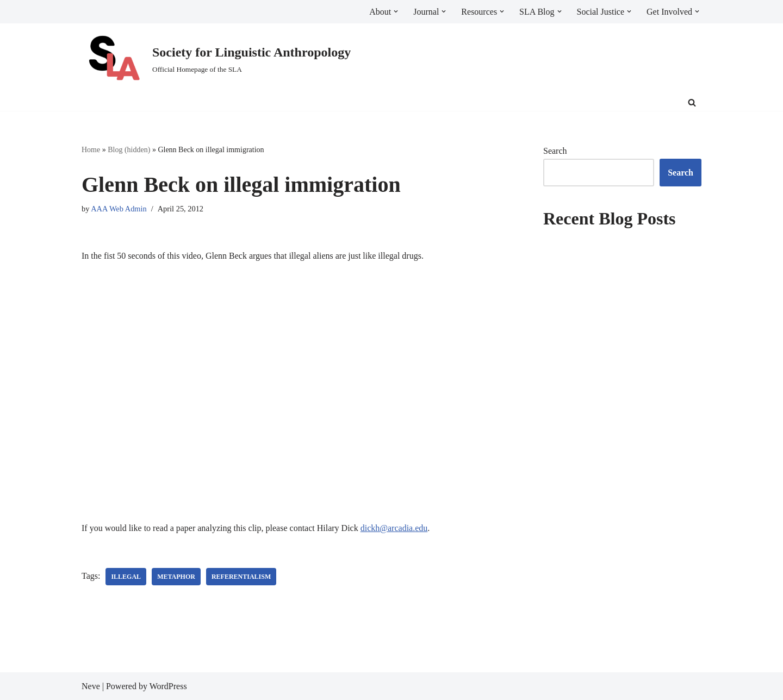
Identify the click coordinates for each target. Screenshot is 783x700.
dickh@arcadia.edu (394, 528)
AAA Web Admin (119, 209)
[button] (396, 11)
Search (555, 151)
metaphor (176, 577)
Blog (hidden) (129, 150)
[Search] (692, 102)
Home (91, 150)
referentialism (241, 577)
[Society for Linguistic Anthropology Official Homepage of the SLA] (216, 59)
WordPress (168, 686)
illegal (126, 577)
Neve (91, 686)
